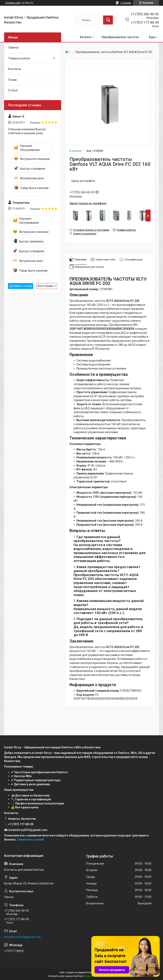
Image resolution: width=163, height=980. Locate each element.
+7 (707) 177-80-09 (21, 824)
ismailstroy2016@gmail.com (22, 937)
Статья (13, 90)
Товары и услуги (19, 58)
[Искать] (108, 20)
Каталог (86, 37)
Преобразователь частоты (120, 37)
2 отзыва (126, 3)
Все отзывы (46, 286)
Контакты (15, 69)
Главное (14, 48)
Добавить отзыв (21, 286)
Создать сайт (13, 3)
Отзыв (12, 80)
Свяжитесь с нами (30, 840)
